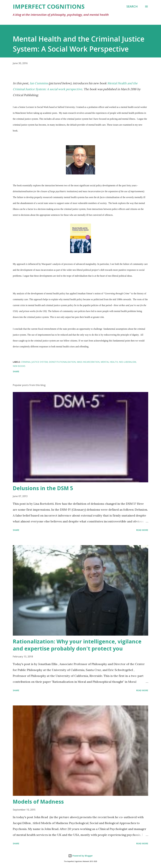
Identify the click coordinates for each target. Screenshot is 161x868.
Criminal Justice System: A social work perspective (47, 89)
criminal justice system (34, 362)
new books (19, 366)
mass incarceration (88, 362)
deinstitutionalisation (62, 362)
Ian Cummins (39, 83)
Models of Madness (38, 802)
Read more (142, 530)
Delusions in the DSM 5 (43, 488)
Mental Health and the (122, 83)
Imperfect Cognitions (49, 6)
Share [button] (16, 371)
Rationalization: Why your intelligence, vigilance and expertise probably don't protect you (77, 645)
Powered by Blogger (80, 856)
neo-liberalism (127, 362)
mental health (109, 362)
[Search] (132, 6)
